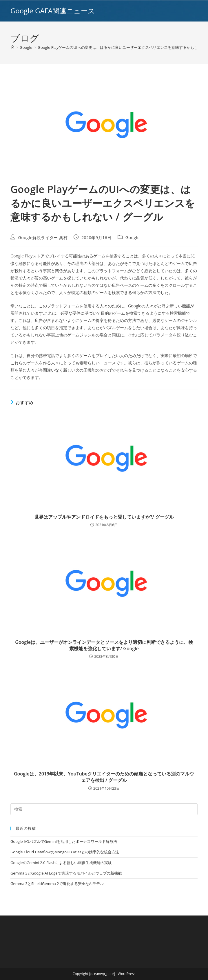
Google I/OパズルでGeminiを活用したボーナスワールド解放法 (64, 841)
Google (133, 238)
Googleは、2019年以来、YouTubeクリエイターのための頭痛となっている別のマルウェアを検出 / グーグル (104, 777)
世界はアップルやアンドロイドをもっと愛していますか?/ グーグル (104, 517)
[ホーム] (12, 47)
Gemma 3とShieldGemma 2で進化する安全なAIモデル (57, 884)
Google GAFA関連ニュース (53, 11)
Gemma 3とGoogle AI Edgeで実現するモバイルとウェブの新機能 (66, 873)
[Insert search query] (104, 809)
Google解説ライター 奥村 (43, 238)
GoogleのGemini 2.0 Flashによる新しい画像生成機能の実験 (61, 863)
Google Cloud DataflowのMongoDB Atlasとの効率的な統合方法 (65, 852)
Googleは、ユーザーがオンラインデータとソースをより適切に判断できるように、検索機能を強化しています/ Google (104, 645)
